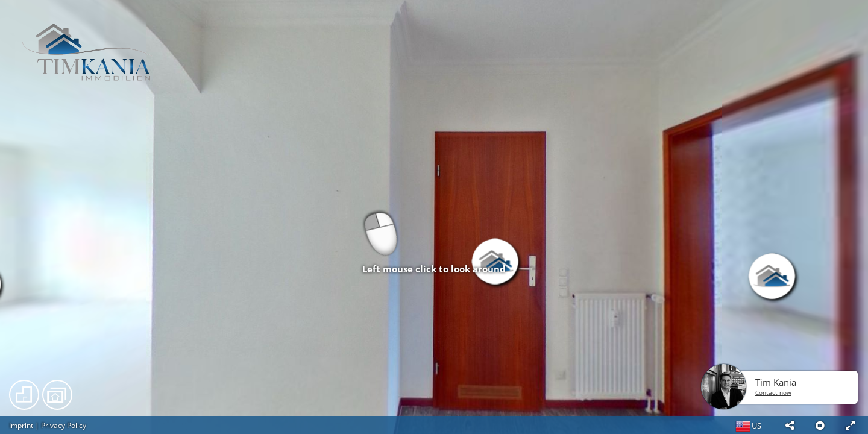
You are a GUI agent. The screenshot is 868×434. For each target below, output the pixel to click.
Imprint (21, 425)
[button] (790, 425)
